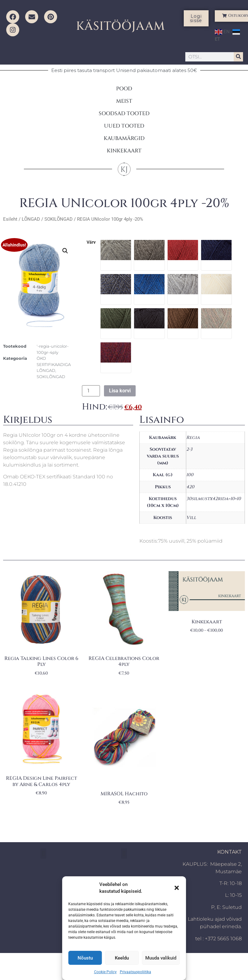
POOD (124, 89)
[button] (177, 888)
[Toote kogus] (91, 391)
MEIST (124, 101)
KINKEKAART (124, 151)
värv (91, 242)
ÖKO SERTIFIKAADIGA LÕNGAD (54, 364)
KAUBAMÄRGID (124, 138)
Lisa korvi (120, 391)
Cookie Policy (105, 972)
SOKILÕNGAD (59, 219)
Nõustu (85, 958)
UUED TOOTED (124, 126)
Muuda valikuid (161, 958)
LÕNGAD (31, 219)
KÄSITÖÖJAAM (121, 26)
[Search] (238, 57)
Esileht (10, 219)
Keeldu (122, 958)
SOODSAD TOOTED (124, 113)
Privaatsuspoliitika (135, 972)
